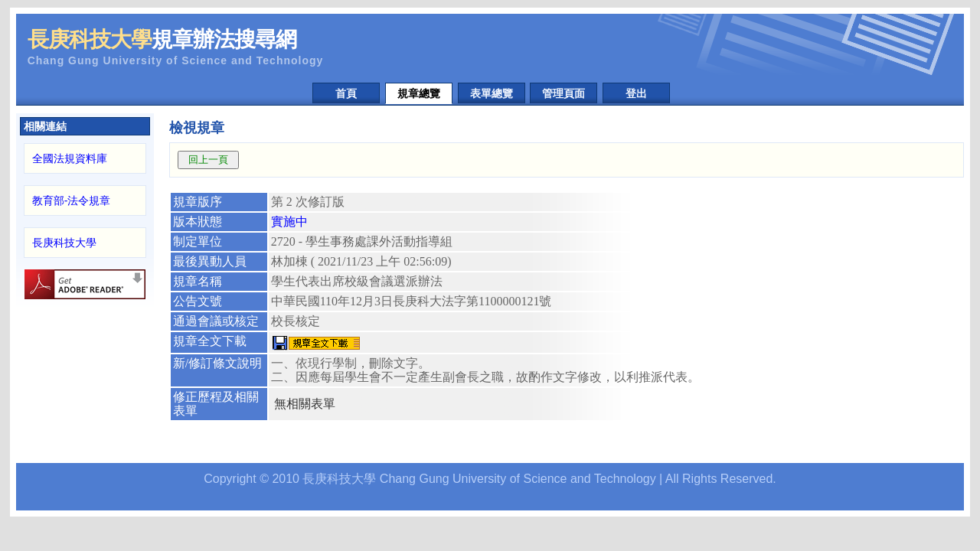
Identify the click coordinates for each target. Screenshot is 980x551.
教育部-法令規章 (72, 201)
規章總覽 (419, 93)
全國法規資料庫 (70, 158)
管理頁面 (563, 93)
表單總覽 (492, 93)
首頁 (346, 93)
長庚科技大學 (64, 243)
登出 (636, 93)
